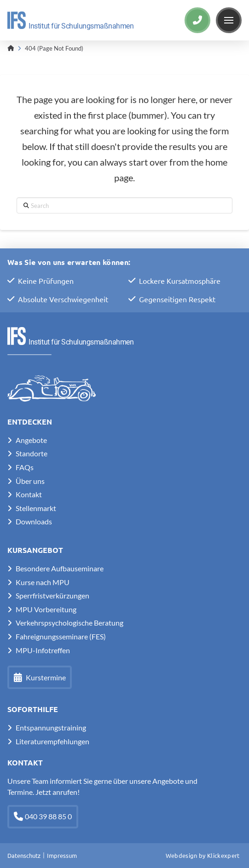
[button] (229, 20)
